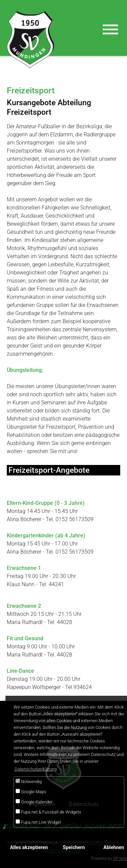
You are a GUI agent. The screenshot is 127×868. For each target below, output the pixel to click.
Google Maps (31, 792)
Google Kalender (34, 802)
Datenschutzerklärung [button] (36, 769)
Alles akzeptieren (29, 848)
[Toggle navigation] (110, 29)
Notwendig (29, 781)
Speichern (74, 848)
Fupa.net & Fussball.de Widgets (48, 812)
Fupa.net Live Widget (38, 822)
